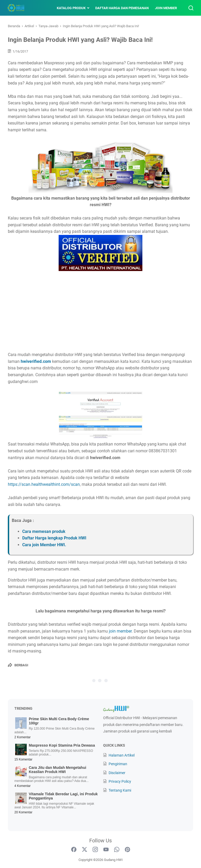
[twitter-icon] (85, 850)
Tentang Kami (120, 790)
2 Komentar (23, 737)
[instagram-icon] (95, 850)
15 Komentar (23, 759)
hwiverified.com (36, 361)
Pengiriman (118, 764)
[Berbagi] (18, 665)
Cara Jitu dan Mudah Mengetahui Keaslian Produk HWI (57, 770)
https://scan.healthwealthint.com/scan (44, 484)
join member (120, 631)
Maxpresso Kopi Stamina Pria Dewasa (62, 745)
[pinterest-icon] (127, 850)
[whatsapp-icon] (117, 850)
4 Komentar (23, 786)
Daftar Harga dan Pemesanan (121, 8)
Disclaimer (117, 773)
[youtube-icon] (106, 850)
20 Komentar (23, 812)
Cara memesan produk (44, 531)
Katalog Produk (71, 8)
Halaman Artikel (122, 755)
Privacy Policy (120, 781)
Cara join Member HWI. (44, 545)
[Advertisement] (100, 312)
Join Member (165, 8)
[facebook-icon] (74, 850)
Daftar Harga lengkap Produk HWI (54, 538)
